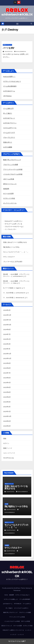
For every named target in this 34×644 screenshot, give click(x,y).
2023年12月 (7, 354)
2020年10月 (7, 416)
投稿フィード (8, 448)
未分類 (6, 504)
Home (6, 595)
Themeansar (17, 590)
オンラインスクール (10, 203)
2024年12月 (7, 315)
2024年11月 (7, 320)
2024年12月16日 (11, 530)
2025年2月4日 (11, 492)
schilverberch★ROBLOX (17, 15)
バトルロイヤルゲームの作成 (13, 174)
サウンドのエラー (9, 257)
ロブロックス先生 (9, 198)
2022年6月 (7, 397)
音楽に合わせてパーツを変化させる (15, 242)
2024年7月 (7, 334)
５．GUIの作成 (8, 293)
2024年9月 (7, 330)
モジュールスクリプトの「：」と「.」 (16, 252)
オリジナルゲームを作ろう (21, 608)
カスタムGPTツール (10, 128)
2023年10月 (7, 358)
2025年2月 (7, 310)
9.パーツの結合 (8, 288)
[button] (31, 24)
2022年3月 (7, 407)
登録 (5, 439)
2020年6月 (7, 426)
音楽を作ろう (8, 142)
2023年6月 (7, 378)
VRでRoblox (7, 96)
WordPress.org (8, 458)
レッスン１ (28, 630)
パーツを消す (9, 48)
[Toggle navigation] (17, 24)
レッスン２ (13, 634)
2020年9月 (7, 421)
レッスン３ (21, 634)
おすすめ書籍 (8, 147)
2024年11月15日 (11, 551)
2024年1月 (7, 349)
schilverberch (20, 52)
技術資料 (6, 189)
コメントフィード (9, 453)
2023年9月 (7, 363)
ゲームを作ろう (27, 604)
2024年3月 (7, 344)
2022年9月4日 (9, 52)
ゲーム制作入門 (8, 109)
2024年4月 (7, 339)
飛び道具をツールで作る (11, 247)
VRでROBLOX (18, 604)
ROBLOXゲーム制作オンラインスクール (13, 630)
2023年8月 (7, 368)
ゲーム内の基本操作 (10, 86)
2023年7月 (7, 373)
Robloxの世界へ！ (9, 77)
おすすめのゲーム (9, 91)
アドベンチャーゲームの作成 (13, 169)
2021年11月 (7, 412)
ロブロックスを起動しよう (11, 599)
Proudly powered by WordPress (11, 588)
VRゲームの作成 (9, 179)
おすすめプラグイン (10, 123)
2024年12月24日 (11, 510)
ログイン (6, 443)
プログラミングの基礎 (11, 165)
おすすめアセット (9, 118)
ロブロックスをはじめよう (12, 81)
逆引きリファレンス (7, 45)
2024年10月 (7, 325)
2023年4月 (7, 383)
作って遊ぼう (8, 113)
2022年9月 (7, 387)
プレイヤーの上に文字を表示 (13, 262)
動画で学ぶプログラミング (12, 160)
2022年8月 (7, 392)
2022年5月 (7, 402)
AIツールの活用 (8, 194)
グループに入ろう (9, 137)
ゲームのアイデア (9, 133)
